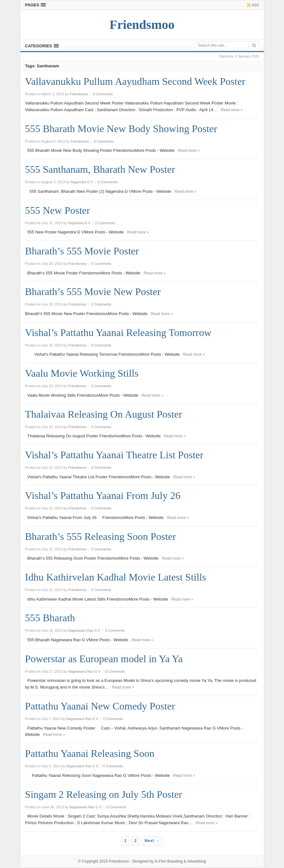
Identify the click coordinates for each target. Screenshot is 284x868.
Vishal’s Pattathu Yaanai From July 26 (103, 495)
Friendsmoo (119, 861)
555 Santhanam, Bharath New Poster (100, 169)
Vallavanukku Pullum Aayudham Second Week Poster (135, 81)
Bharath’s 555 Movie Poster (82, 251)
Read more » (232, 110)
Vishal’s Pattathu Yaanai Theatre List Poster (114, 455)
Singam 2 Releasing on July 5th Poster (104, 794)
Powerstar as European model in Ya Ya (104, 659)
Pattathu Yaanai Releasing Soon (90, 753)
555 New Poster (58, 210)
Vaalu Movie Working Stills (82, 373)
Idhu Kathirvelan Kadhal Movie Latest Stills (116, 577)
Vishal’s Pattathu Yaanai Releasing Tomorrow (118, 333)
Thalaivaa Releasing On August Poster (104, 414)
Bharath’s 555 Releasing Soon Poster (101, 536)
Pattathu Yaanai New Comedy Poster (100, 706)
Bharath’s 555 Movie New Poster (93, 292)
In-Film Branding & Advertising (180, 861)
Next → (152, 841)
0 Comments (103, 94)
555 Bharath (50, 618)
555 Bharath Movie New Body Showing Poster (121, 129)
